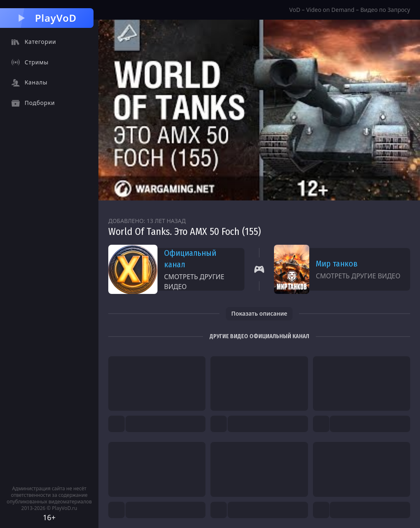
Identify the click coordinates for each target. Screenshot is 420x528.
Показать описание (259, 313)
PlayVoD (47, 18)
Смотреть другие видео (194, 282)
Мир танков (337, 264)
